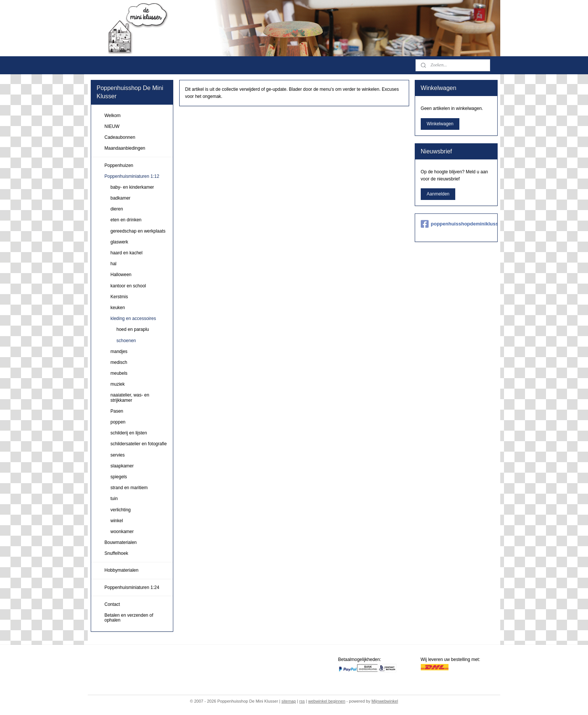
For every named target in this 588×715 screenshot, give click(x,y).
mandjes (119, 351)
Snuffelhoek (116, 553)
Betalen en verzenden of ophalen (129, 618)
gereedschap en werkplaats (138, 231)
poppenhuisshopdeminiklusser (456, 224)
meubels (119, 373)
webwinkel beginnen (327, 701)
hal (114, 264)
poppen (118, 422)
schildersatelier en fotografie (139, 444)
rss (302, 701)
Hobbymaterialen (122, 570)
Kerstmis (119, 297)
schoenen (126, 341)
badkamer (121, 198)
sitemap (289, 701)
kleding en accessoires (133, 318)
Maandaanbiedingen (125, 148)
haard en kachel (127, 253)
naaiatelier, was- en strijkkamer (130, 397)
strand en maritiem (129, 488)
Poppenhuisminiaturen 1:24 (132, 587)
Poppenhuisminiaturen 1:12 (132, 176)
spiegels (119, 477)
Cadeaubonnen (120, 137)
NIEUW (112, 126)
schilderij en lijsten (129, 433)
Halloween (121, 275)
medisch (119, 362)
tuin (114, 499)
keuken (118, 308)
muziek (118, 384)
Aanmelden (438, 194)
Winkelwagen (440, 124)
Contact (112, 604)
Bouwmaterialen (121, 542)
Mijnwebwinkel (385, 701)
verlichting (121, 510)
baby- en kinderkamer (132, 187)
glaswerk (119, 242)
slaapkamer (122, 466)
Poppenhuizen (119, 165)
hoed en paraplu (133, 329)
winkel (117, 521)
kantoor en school (128, 286)
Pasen (117, 411)
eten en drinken (126, 220)
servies (118, 455)
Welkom (113, 116)
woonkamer (122, 532)
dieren (117, 209)
